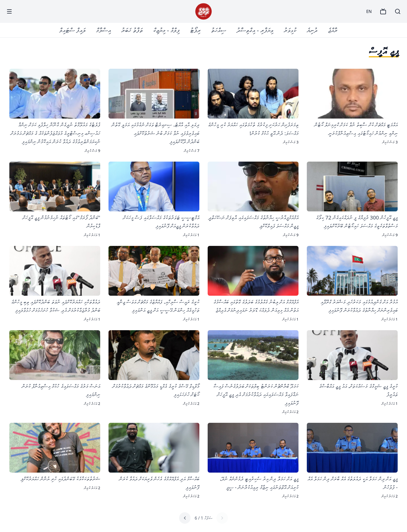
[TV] (383, 11)
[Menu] (9, 11)
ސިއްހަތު (219, 30)
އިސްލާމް (103, 30)
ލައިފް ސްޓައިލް (72, 30)
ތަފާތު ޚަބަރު (132, 30)
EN (369, 11)
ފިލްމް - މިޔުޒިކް (166, 30)
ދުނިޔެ (312, 30)
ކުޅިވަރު (290, 30)
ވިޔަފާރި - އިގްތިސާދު (255, 30)
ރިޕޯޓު (195, 30)
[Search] (398, 11)
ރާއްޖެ (333, 30)
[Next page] (185, 518)
